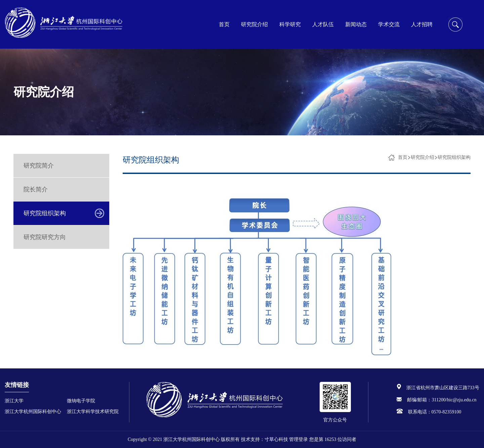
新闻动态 (356, 24)
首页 (224, 24)
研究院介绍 (254, 24)
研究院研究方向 (45, 237)
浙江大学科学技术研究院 (93, 412)
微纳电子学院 (81, 401)
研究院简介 (39, 166)
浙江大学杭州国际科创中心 (33, 412)
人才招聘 (422, 24)
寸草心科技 (276, 439)
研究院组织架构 (45, 213)
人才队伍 (323, 24)
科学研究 (290, 24)
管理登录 (298, 439)
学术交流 (389, 24)
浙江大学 (14, 401)
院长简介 (36, 189)
